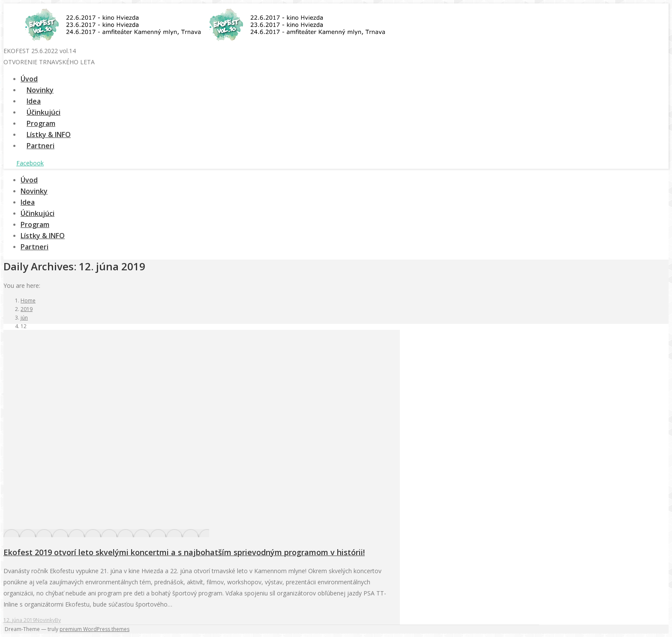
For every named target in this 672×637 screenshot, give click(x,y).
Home (28, 301)
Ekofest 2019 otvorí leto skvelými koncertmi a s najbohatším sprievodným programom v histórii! (184, 552)
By (58, 620)
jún (24, 318)
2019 (27, 309)
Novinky (45, 620)
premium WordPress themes (94, 629)
